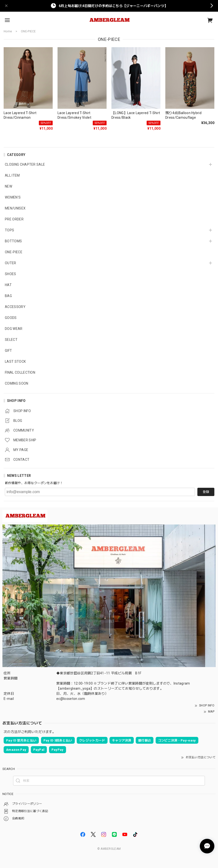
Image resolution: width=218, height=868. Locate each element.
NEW (8, 186)
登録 (206, 492)
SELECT (11, 340)
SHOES (11, 274)
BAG (8, 296)
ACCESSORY (15, 307)
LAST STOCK (15, 362)
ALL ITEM (12, 175)
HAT (8, 285)
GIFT (8, 351)
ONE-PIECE (14, 252)
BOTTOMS (13, 241)
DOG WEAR (14, 329)
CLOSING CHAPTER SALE (25, 164)
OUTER (11, 263)
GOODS (11, 318)
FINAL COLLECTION (20, 372)
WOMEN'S (13, 197)
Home (8, 31)
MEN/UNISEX (15, 208)
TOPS (9, 230)
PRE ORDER (14, 219)
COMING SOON (17, 383)
